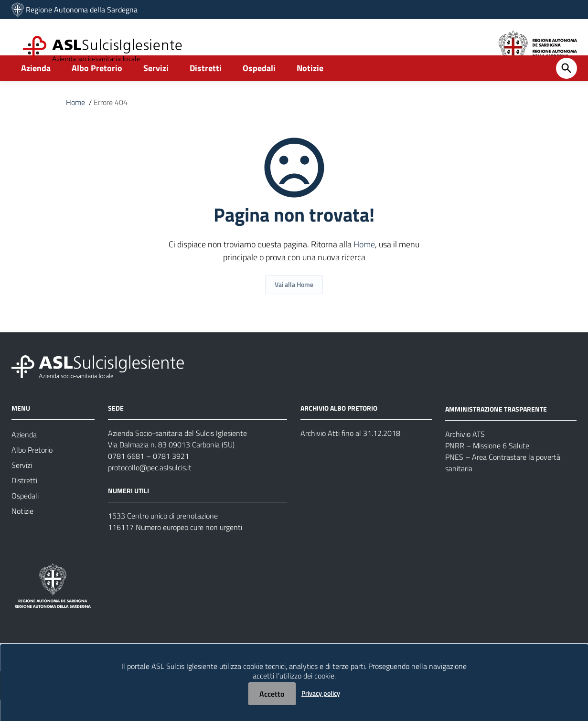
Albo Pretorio (97, 89)
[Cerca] (567, 89)
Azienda (36, 89)
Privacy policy (321, 693)
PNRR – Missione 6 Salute (487, 467)
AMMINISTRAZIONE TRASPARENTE (496, 430)
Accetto (272, 694)
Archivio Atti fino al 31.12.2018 (350, 454)
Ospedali (259, 89)
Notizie (310, 89)
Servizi (156, 89)
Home (75, 123)
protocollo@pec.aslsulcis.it (150, 488)
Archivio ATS (465, 455)
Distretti (206, 89)
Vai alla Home (294, 305)
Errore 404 (111, 123)
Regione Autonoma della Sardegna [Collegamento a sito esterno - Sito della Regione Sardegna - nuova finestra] (82, 10)
